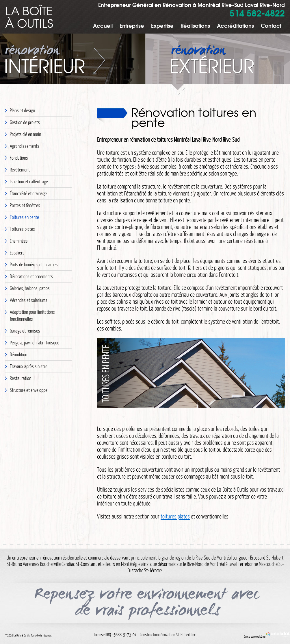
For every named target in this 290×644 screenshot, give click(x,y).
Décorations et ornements (31, 276)
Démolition (18, 354)
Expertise (162, 25)
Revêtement (20, 170)
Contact (271, 25)
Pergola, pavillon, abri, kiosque (35, 343)
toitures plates (175, 516)
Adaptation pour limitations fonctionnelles (32, 315)
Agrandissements (25, 146)
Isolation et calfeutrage (29, 181)
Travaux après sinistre (29, 366)
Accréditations (235, 25)
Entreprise (132, 25)
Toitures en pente (24, 217)
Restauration (21, 378)
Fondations (19, 158)
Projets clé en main (25, 134)
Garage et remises (25, 331)
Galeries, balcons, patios (30, 288)
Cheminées (19, 241)
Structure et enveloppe (29, 390)
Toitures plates (22, 229)
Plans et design (22, 110)
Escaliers (17, 253)
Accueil (103, 25)
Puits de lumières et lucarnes (34, 264)
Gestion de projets (25, 122)
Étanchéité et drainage (28, 193)
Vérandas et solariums (29, 300)
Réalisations (195, 25)
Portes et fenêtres (25, 205)
